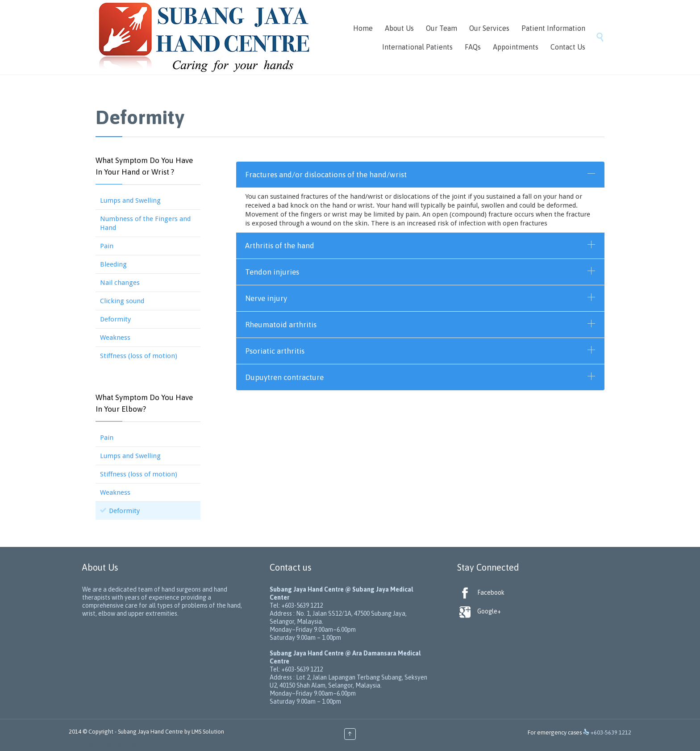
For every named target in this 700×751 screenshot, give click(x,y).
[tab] (420, 175)
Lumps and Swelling (130, 200)
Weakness (115, 338)
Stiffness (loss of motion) (139, 356)
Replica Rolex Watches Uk (102, 745)
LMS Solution (208, 732)
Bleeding (113, 264)
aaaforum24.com (159, 745)
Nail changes (120, 283)
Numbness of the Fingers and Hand (145, 223)
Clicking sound (122, 301)
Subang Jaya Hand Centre (150, 732)
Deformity (115, 319)
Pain (107, 246)
